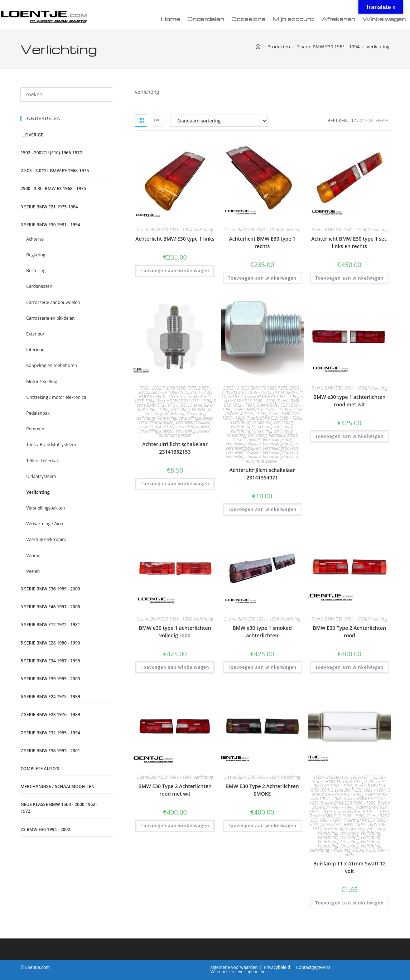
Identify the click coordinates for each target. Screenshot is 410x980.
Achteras (35, 239)
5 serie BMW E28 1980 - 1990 (348, 803)
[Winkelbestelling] (219, 121)
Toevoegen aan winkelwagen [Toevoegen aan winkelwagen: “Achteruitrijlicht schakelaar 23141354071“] (262, 509)
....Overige (32, 135)
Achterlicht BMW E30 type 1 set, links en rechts (349, 242)
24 (362, 120)
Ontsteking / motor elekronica (56, 397)
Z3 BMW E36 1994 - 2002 (367, 852)
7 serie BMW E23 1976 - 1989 (337, 816)
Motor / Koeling (42, 382)
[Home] (258, 47)
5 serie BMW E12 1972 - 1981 (176, 403)
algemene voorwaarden (234, 967)
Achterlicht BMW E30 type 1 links (175, 239)
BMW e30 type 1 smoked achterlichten (262, 632)
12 (353, 120)
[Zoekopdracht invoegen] (67, 95)
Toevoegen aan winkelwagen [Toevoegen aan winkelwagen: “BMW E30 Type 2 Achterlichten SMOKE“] (262, 825)
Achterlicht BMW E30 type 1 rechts (262, 242)
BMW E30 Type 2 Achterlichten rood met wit (175, 790)
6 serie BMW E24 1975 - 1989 (264, 412)
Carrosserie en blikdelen (50, 318)
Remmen (35, 429)
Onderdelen (206, 19)
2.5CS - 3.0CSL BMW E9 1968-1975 (175, 390)
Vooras (33, 556)
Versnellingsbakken (196, 418)
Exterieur (35, 334)
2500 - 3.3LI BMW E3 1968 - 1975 (176, 394)
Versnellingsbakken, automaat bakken (185, 433)
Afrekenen (338, 19)
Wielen (33, 571)
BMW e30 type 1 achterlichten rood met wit (349, 401)
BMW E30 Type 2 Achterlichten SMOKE (262, 790)
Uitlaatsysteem (41, 476)
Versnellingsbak (283, 435)
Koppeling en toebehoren (52, 365)
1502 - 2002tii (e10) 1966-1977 (168, 388)
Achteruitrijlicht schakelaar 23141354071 (262, 474)
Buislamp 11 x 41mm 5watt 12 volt (349, 867)
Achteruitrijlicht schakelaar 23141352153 (175, 448)
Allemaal (379, 120)
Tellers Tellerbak (42, 461)
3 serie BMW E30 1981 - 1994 (164, 230)
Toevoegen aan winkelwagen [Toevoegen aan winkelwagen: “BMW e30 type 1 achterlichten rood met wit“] (349, 436)
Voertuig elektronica (46, 539)
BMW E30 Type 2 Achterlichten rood (349, 632)
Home (170, 19)
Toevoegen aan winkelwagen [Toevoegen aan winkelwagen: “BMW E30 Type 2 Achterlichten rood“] (349, 667)
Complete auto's (40, 769)
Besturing (36, 271)
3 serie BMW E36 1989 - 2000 (264, 399)
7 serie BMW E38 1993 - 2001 (50, 751)
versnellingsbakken (156, 427)
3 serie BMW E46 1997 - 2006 (50, 607)
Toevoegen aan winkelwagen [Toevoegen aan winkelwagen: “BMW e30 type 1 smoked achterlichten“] (262, 667)
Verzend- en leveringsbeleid (238, 972)
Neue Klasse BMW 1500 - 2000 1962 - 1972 (59, 808)
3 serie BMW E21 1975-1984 (49, 207)
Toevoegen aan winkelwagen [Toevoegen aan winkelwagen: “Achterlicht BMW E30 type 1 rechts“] (262, 278)
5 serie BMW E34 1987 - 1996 (261, 409)
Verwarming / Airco (45, 524)
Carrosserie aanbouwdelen (53, 302)
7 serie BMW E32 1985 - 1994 (274, 418)
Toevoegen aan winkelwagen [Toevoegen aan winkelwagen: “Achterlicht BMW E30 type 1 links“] (175, 271)
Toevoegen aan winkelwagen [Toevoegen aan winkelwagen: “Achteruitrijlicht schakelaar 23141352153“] (175, 484)
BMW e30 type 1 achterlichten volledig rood (175, 632)
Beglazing (36, 255)
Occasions (248, 19)
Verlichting (378, 47)
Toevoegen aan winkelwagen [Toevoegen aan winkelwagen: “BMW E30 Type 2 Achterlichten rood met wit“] (175, 825)
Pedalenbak (38, 413)
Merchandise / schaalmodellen (57, 786)
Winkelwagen (384, 19)
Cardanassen (39, 286)
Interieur (35, 350)
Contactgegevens (313, 967)
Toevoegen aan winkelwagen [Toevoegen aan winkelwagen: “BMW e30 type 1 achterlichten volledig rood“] (175, 667)
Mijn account (293, 19)
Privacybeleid (277, 967)
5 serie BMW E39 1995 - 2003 (50, 679)
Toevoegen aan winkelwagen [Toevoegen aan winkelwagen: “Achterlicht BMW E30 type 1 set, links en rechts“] (349, 278)
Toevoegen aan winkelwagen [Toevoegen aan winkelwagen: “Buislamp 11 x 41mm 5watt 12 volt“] (349, 903)
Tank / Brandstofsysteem (51, 445)
